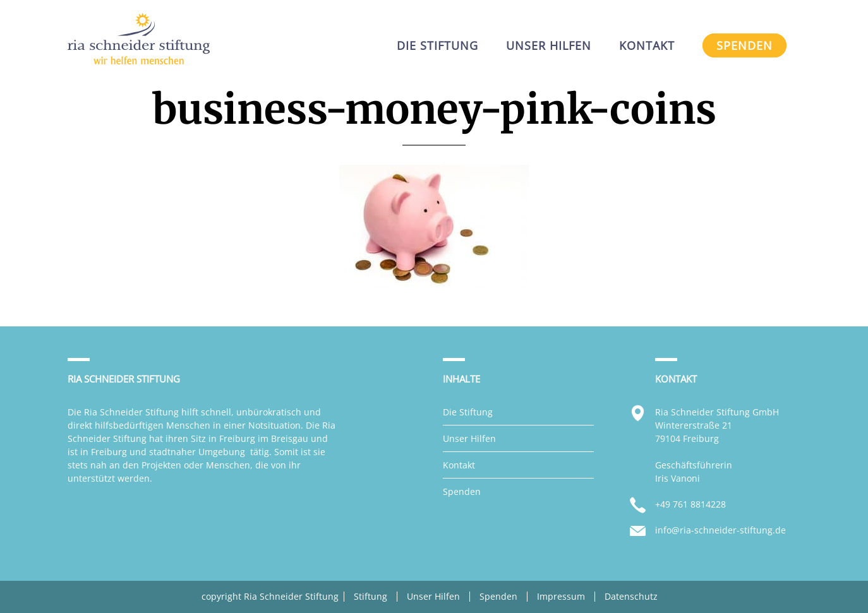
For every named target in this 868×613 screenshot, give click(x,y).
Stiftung (371, 597)
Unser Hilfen (469, 438)
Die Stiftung (468, 412)
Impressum (561, 597)
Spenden (462, 491)
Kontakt (459, 465)
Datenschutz (631, 597)
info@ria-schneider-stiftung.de (720, 530)
